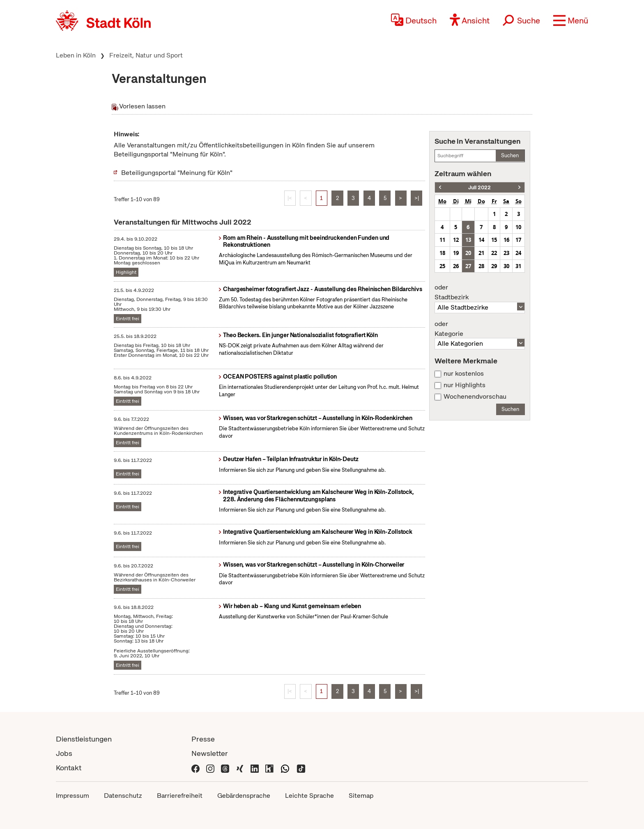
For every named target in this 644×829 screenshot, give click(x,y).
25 (442, 266)
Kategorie (480, 329)
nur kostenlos (464, 374)
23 (506, 253)
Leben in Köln (76, 55)
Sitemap (361, 796)
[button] (571, 21)
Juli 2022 (480, 187)
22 (494, 253)
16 (506, 240)
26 (456, 266)
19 (456, 253)
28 (481, 266)
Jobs (64, 753)
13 (468, 240)
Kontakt (69, 768)
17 (518, 240)
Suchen (510, 155)
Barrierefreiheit (180, 796)
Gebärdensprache (244, 796)
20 (468, 253)
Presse (203, 739)
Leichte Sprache (309, 796)
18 (442, 253)
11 (442, 240)
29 (494, 266)
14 (481, 240)
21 (481, 253)
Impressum (72, 796)
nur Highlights (465, 385)
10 (518, 227)
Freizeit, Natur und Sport (146, 55)
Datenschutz (123, 796)
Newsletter (210, 753)
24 (518, 253)
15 (494, 240)
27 (468, 266)
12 (456, 240)
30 (506, 266)
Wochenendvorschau (475, 397)
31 (518, 266)
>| (417, 198)
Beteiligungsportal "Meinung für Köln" (177, 173)
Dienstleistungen (84, 739)
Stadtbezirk (480, 292)
